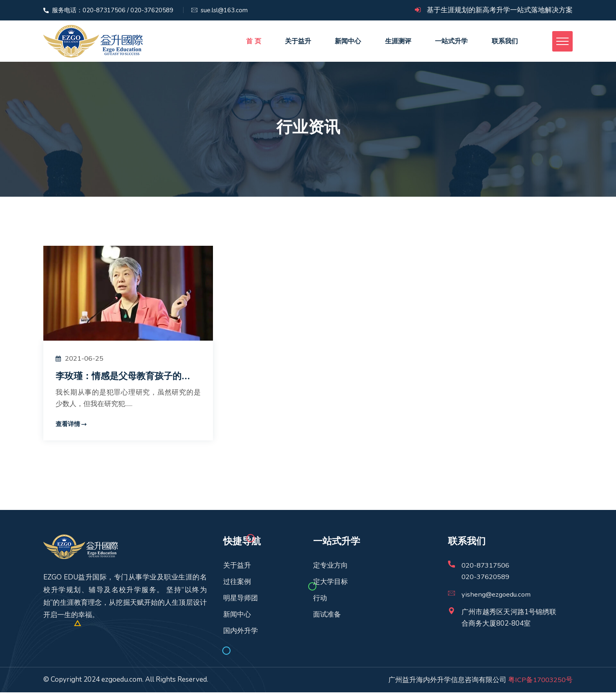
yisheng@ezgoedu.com (497, 598)
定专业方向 (330, 569)
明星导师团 (241, 602)
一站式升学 (450, 43)
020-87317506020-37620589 (485, 575)
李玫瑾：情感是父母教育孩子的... (126, 379)
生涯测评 (397, 43)
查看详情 (68, 428)
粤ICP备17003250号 (540, 683)
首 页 (253, 43)
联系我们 (503, 43)
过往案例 (237, 585)
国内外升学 (241, 634)
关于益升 (297, 43)
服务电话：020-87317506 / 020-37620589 (113, 10)
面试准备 (327, 618)
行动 (320, 602)
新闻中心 (347, 43)
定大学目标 (330, 585)
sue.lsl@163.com (224, 10)
